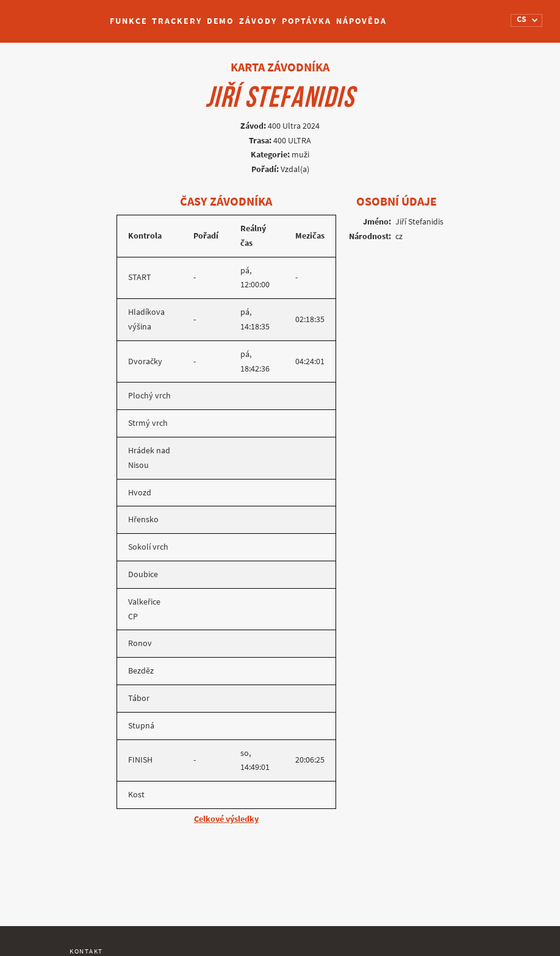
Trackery (177, 21)
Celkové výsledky (226, 819)
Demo (221, 21)
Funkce (128, 21)
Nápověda (361, 21)
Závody (258, 21)
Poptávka (307, 21)
